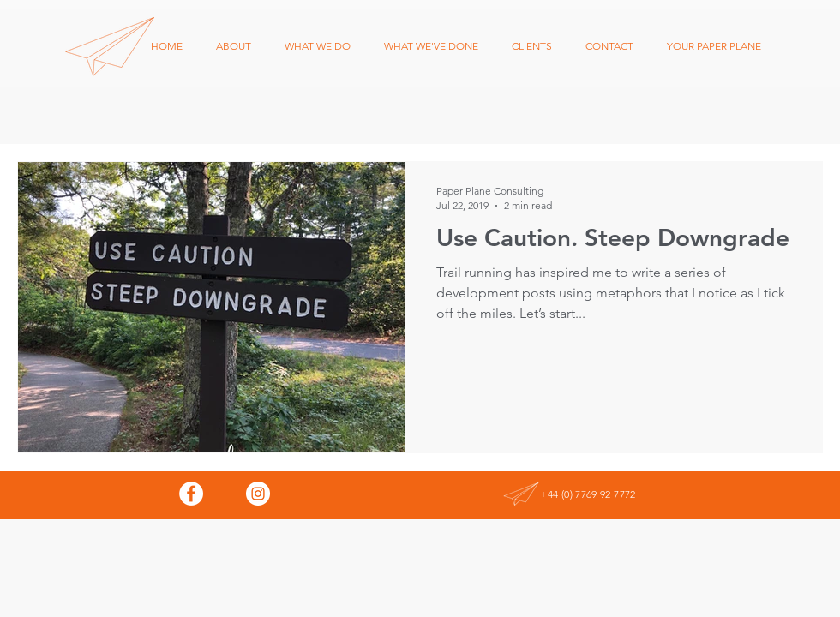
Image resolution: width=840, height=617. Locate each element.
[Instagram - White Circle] (258, 494)
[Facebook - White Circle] (191, 494)
